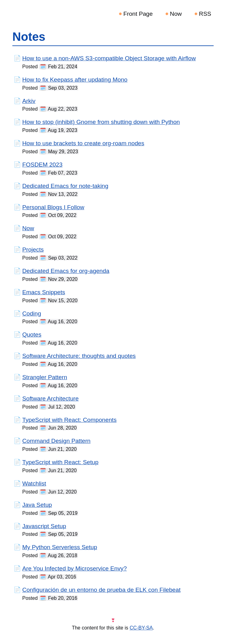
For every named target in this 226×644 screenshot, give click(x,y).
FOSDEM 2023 (42, 165)
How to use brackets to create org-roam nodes (83, 143)
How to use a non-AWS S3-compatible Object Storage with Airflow (109, 58)
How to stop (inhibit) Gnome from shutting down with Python (101, 122)
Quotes (32, 335)
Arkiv (29, 101)
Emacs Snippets (44, 292)
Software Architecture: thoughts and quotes (79, 356)
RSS (205, 14)
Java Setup (37, 505)
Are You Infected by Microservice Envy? (75, 568)
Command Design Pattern (56, 441)
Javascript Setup (44, 526)
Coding (32, 314)
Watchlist (34, 483)
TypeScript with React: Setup (60, 462)
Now (176, 14)
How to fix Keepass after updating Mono (75, 80)
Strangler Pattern (45, 377)
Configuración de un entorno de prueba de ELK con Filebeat (101, 590)
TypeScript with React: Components (69, 420)
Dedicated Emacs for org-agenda (66, 271)
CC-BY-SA (141, 628)
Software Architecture (50, 398)
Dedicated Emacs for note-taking (65, 186)
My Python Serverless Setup (60, 547)
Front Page (138, 14)
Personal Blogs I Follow (53, 207)
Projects (33, 250)
